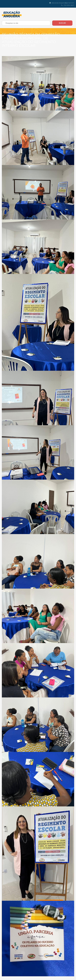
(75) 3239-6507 (68, 5)
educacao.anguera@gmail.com (62, 3)
